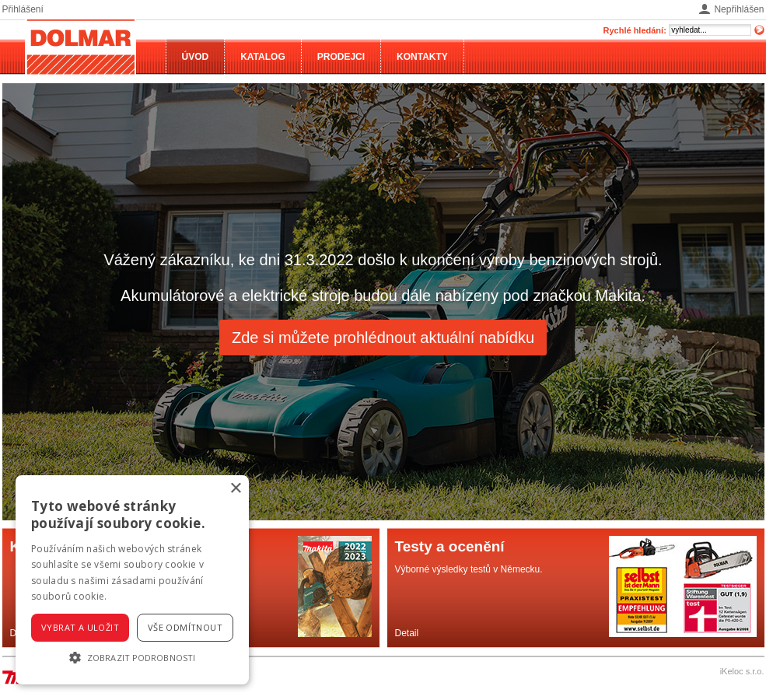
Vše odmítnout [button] (185, 627)
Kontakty (422, 57)
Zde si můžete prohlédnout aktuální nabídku (383, 338)
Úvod (196, 57)
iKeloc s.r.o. (742, 671)
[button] (132, 657)
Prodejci (341, 57)
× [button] (235, 489)
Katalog (263, 57)
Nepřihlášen (739, 9)
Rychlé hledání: (635, 30)
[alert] (132, 580)
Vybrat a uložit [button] (80, 627)
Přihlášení (23, 9)
